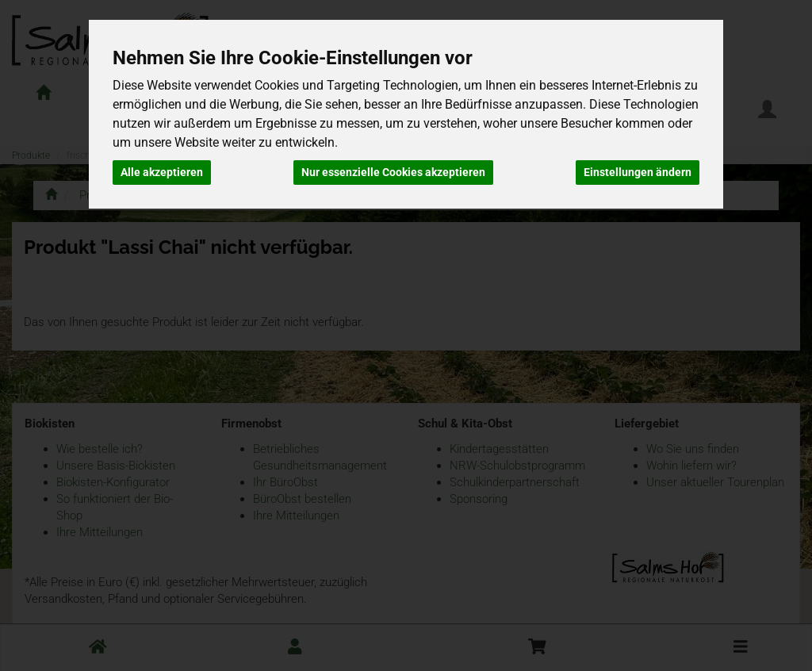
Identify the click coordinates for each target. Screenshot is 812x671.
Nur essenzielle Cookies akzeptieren (393, 172)
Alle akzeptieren (162, 172)
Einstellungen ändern (638, 172)
